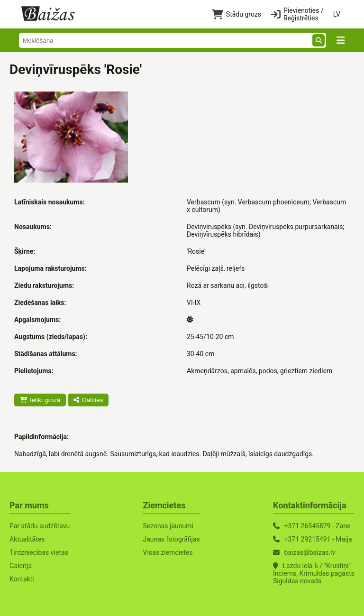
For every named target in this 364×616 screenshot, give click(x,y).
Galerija (21, 566)
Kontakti (22, 579)
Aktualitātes (27, 539)
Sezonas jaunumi (168, 526)
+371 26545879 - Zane (318, 526)
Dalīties (88, 400)
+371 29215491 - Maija (318, 539)
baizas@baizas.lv (310, 552)
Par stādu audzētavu (40, 526)
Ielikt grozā (40, 400)
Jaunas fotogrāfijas (171, 539)
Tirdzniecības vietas (39, 552)
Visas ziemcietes (168, 552)
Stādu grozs (237, 14)
